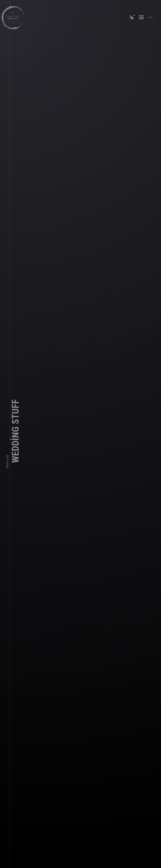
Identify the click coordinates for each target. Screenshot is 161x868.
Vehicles (7, 464)
